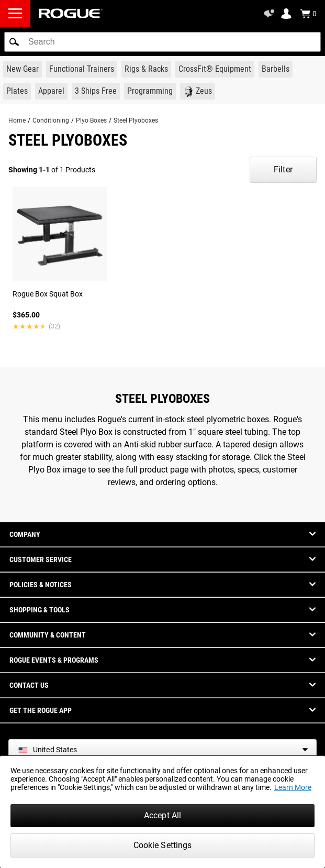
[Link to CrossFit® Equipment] (215, 69)
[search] (162, 42)
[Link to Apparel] (51, 91)
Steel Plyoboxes (136, 120)
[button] (14, 42)
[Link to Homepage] (71, 13)
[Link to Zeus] (198, 91)
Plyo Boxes (91, 120)
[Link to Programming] (150, 91)
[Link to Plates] (17, 91)
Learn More (293, 787)
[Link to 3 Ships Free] (96, 91)
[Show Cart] (308, 14)
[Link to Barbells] (276, 69)
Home (17, 120)
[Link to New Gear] (23, 69)
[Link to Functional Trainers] (82, 69)
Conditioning (51, 120)
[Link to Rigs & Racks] (146, 69)
